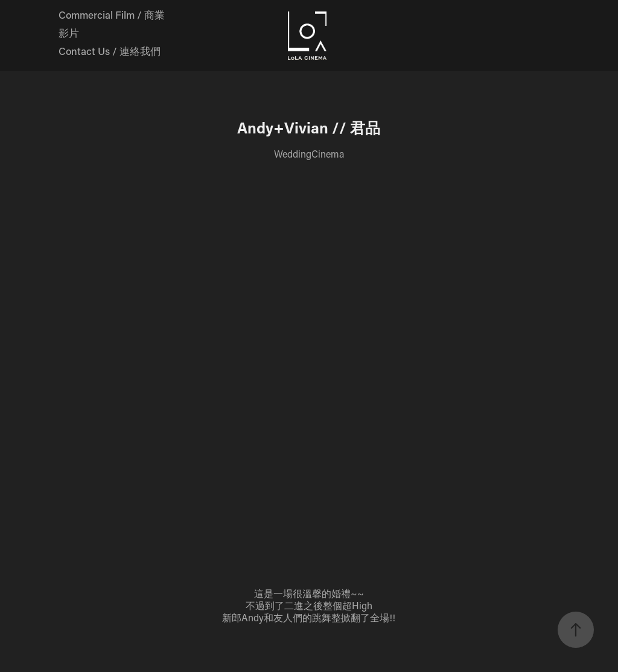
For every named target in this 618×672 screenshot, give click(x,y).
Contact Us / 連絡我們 (110, 51)
